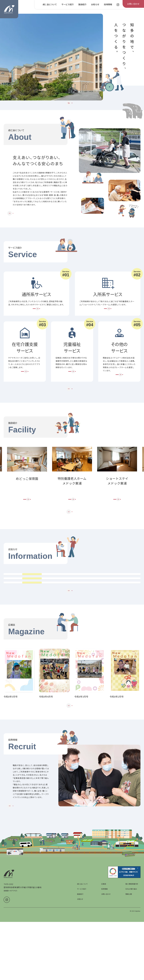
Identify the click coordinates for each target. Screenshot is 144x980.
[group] (51, 57)
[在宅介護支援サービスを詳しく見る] (25, 391)
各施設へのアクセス (10, 965)
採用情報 (104, 963)
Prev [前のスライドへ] (4, 501)
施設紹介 (80, 968)
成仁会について (82, 958)
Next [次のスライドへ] (140, 501)
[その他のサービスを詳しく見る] (119, 394)
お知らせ (80, 973)
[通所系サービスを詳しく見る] (36, 323)
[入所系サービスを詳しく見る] (108, 323)
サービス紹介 (82, 963)
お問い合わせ (106, 968)
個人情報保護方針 (132, 958)
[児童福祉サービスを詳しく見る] (72, 391)
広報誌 (104, 958)
